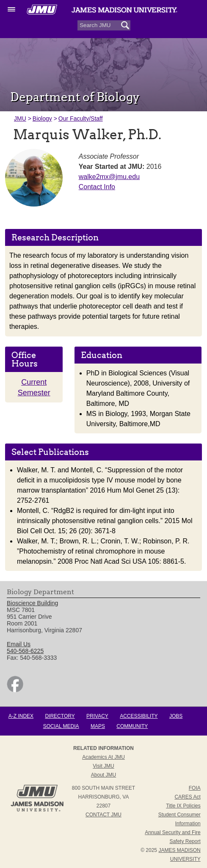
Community (132, 726)
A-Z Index (21, 716)
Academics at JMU (103, 757)
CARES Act (187, 797)
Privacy (97, 716)
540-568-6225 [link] (25, 651)
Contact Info (97, 187)
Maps (98, 726)
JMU (20, 118)
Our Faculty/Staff (81, 118)
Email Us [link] (19, 644)
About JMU (103, 775)
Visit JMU (103, 766)
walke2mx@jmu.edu (109, 177)
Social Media (61, 726)
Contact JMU (103, 815)
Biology (42, 118)
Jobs (176, 716)
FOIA (195, 788)
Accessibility (139, 716)
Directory (60, 716)
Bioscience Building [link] (32, 603)
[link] (15, 690)
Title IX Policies (183, 806)
